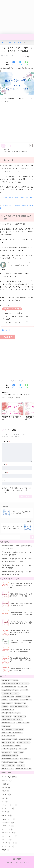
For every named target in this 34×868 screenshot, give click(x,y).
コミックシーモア (16, 395)
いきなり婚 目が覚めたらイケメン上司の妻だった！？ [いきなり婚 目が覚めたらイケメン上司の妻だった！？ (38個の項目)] (15, 683)
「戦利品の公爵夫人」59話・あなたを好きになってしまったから (17, 547)
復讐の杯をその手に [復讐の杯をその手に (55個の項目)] (7, 716)
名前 (5, 464)
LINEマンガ (5, 395)
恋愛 (6, 812)
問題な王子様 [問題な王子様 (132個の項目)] (5, 706)
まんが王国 (8, 829)
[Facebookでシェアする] (14, 63)
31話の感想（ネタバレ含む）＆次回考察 (15, 152)
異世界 (7, 788)
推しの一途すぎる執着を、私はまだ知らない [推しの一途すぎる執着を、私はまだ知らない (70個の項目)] (13, 729)
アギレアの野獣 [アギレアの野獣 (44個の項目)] (24, 690)
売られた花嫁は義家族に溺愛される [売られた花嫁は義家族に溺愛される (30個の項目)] (19, 706)
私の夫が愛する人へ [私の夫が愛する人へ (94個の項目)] (25, 759)
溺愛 (6, 784)
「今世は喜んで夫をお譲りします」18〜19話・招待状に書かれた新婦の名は (17, 573)
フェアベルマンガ (10, 843)
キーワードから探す (9, 777)
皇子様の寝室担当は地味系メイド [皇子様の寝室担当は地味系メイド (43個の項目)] (10, 756)
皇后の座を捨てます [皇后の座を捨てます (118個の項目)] (7, 752)
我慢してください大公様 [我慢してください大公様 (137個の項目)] (23, 723)
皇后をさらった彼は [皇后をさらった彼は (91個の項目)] (19, 752)
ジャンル (6, 795)
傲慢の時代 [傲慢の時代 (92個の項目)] (4, 700)
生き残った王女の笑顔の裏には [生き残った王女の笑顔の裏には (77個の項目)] (9, 749)
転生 (6, 791)
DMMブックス (9, 819)
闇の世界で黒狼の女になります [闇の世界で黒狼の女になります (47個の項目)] (23, 769)
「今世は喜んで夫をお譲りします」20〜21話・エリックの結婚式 (17, 567)
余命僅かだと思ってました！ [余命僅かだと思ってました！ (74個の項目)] (23, 697)
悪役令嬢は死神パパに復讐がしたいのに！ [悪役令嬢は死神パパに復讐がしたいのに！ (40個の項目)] (12, 720)
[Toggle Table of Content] (30, 146)
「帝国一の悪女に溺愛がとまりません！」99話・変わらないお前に (16, 554)
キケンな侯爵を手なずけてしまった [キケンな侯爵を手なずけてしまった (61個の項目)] (10, 693)
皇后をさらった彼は (14, 398)
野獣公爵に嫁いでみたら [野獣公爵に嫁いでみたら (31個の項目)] (8, 769)
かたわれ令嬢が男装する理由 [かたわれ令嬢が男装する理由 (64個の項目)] (9, 687)
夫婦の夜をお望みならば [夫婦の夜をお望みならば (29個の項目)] (8, 710)
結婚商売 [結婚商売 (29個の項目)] (21, 762)
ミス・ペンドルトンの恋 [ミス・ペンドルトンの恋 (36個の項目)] (8, 697)
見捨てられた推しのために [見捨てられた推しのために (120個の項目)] (8, 765)
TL (5, 802)
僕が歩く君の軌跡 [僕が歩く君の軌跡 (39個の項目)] (14, 700)
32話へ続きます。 (7, 330)
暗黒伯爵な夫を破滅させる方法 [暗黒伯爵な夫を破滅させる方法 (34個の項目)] (9, 739)
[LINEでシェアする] (27, 63)
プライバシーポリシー (22, 863)
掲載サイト (7, 816)
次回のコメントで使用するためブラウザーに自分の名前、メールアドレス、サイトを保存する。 (18, 490)
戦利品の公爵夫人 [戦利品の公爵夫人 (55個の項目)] (6, 726)
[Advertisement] (17, 17)
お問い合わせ (10, 863)
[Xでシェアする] (7, 63)
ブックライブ (9, 847)
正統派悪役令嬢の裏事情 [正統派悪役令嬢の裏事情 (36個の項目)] (25, 739)
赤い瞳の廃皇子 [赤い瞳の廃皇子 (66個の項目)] (21, 765)
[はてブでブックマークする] (20, 63)
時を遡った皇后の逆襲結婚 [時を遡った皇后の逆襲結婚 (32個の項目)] (8, 736)
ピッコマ (7, 840)
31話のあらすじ (8, 150)
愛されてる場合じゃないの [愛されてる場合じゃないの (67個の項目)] (8, 723)
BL (5, 798)
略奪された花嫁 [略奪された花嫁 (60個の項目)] (23, 749)
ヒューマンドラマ (10, 805)
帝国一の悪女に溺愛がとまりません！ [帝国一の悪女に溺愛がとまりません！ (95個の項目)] (11, 713)
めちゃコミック (9, 833)
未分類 (5, 850)
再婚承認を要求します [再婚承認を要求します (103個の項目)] (26, 700)
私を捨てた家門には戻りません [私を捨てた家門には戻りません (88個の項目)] (9, 762)
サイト (4, 480)
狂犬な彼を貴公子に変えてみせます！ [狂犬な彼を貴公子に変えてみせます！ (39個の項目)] (11, 746)
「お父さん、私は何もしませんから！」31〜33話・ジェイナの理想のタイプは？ (17, 560)
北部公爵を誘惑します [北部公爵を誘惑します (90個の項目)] (7, 703)
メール (5, 472)
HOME (17, 859)
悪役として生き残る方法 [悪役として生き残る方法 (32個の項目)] (20, 716)
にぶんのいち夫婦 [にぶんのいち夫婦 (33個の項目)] (22, 687)
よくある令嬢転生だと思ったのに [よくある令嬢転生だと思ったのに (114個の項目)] (10, 690)
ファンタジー (26, 395)
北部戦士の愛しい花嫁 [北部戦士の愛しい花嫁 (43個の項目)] (20, 703)
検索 (32, 537)
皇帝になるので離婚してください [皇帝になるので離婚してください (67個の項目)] (10, 759)
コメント (6, 441)
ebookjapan (8, 823)
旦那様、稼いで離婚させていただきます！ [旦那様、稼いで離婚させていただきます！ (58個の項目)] (12, 733)
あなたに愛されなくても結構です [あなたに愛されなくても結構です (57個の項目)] (10, 680)
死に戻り (7, 781)
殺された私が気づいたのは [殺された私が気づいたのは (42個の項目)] (8, 742)
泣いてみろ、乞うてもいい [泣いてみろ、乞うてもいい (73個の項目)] (23, 742)
